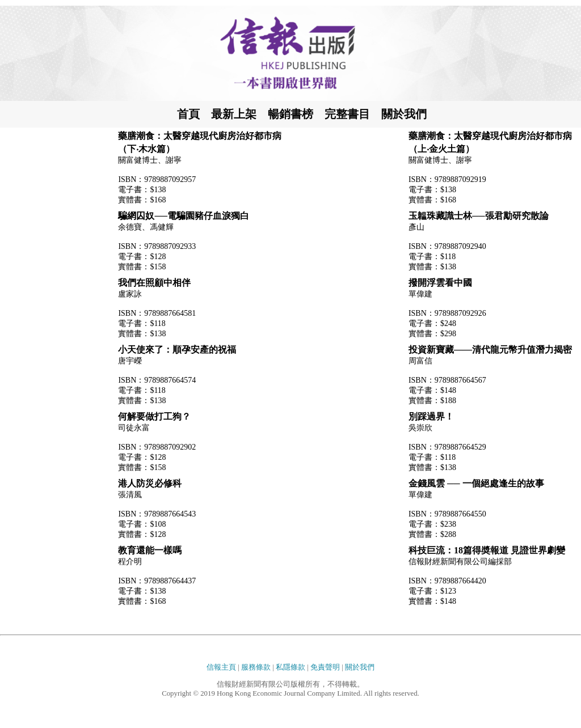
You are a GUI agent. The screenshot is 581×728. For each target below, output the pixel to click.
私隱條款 (290, 667)
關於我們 (404, 114)
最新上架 (234, 114)
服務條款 (256, 667)
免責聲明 (325, 667)
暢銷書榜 (290, 114)
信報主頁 (221, 667)
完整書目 (347, 114)
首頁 (188, 114)
